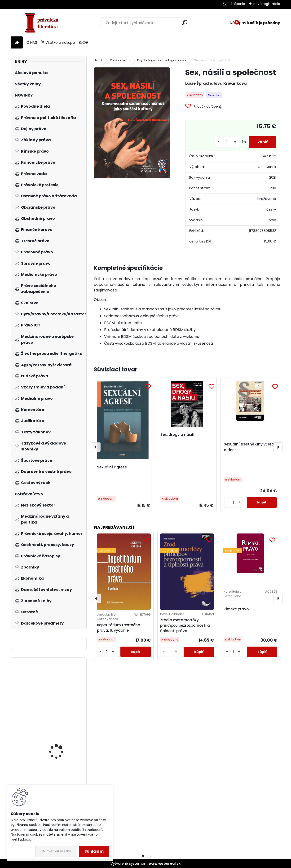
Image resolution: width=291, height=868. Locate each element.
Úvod (98, 60)
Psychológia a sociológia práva (162, 60)
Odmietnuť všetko (56, 851)
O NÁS (32, 42)
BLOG (83, 42)
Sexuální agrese (112, 467)
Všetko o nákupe (58, 42)
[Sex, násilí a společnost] (132, 123)
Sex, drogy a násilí (177, 434)
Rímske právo (236, 609)
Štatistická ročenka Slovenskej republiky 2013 (63, 691)
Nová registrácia (267, 4)
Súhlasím (94, 851)
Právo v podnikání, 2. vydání (59, 740)
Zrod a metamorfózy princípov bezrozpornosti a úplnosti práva (185, 625)
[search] (185, 23)
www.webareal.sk (165, 864)
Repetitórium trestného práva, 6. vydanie (119, 628)
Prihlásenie (236, 4)
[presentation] (96, 447)
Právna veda (120, 60)
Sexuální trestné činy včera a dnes (249, 447)
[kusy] (225, 142)
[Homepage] (17, 43)
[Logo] (43, 23)
